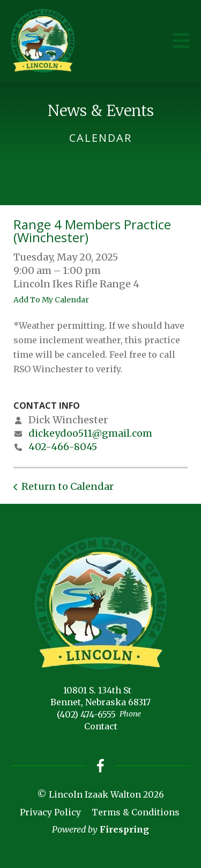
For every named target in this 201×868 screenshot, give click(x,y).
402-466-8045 (63, 447)
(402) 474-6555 (86, 714)
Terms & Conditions (136, 812)
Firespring (124, 829)
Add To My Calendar (51, 300)
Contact (101, 726)
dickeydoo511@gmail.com (90, 433)
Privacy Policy (50, 812)
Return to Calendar (68, 486)
